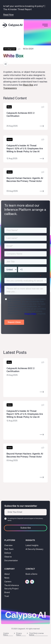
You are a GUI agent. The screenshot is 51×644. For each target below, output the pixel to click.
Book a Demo (31, 574)
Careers (8, 582)
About (7, 574)
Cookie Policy (6, 634)
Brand (7, 593)
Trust (7, 596)
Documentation (11, 561)
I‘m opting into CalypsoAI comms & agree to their (25, 520)
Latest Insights (32, 546)
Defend (8, 553)
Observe (8, 557)
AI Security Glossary (34, 549)
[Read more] (26, 117)
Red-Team (9, 549)
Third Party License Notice (36, 634)
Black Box (28, 85)
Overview (8, 546)
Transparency (10, 88)
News (7, 578)
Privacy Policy (19, 634)
